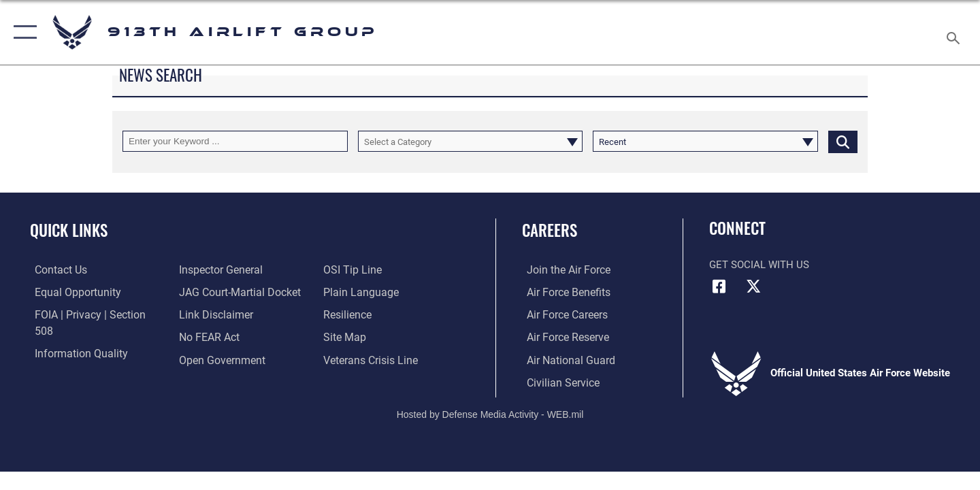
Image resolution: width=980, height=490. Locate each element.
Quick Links (69, 230)
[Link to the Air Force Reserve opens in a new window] (562, 336)
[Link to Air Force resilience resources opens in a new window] (348, 292)
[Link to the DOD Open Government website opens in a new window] (218, 336)
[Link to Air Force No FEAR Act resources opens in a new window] (207, 314)
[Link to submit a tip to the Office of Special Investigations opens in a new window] (205, 359)
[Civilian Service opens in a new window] (557, 381)
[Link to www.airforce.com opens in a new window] (562, 269)
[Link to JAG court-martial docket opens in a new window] (236, 269)
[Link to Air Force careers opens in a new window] (562, 314)
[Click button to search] (843, 141)
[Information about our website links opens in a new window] (213, 292)
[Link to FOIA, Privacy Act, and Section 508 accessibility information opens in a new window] (92, 314)
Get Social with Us (759, 265)
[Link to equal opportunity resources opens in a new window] (70, 292)
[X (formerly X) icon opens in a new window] (753, 287)
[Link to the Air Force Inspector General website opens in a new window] (70, 359)
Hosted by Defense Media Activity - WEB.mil (490, 413)
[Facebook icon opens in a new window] (719, 287)
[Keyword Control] (235, 141)
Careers (550, 230)
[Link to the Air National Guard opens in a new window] (564, 359)
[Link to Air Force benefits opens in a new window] (562, 292)
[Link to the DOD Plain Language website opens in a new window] (359, 269)
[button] (22, 32)
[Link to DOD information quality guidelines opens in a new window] (73, 336)
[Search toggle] (955, 32)
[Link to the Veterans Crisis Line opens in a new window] (371, 336)
